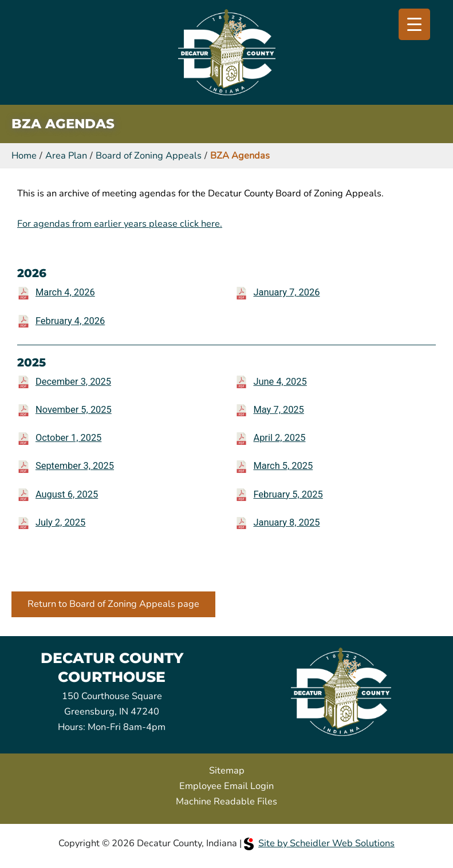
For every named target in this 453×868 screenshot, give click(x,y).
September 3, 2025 (75, 466)
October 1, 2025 (68, 438)
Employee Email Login (226, 786)
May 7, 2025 (278, 410)
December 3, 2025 (73, 382)
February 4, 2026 (70, 321)
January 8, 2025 (286, 522)
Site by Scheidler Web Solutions (319, 843)
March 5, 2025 (283, 466)
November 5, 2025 (74, 410)
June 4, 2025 (280, 382)
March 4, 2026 (65, 292)
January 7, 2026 (286, 292)
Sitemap (227, 770)
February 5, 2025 (288, 494)
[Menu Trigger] (414, 24)
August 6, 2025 (67, 494)
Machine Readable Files (226, 801)
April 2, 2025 (279, 438)
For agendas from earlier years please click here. (120, 224)
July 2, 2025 (60, 522)
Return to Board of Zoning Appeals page (113, 604)
